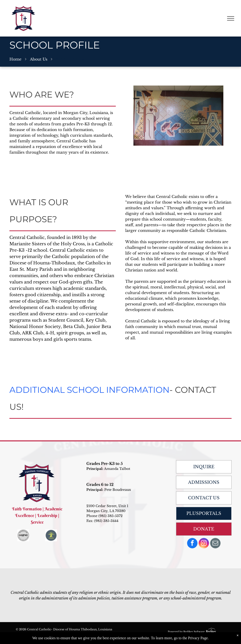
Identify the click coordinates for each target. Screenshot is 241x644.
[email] (215, 544)
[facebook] (192, 544)
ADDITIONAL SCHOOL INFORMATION (89, 390)
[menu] (231, 18)
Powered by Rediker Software (186, 632)
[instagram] (204, 544)
